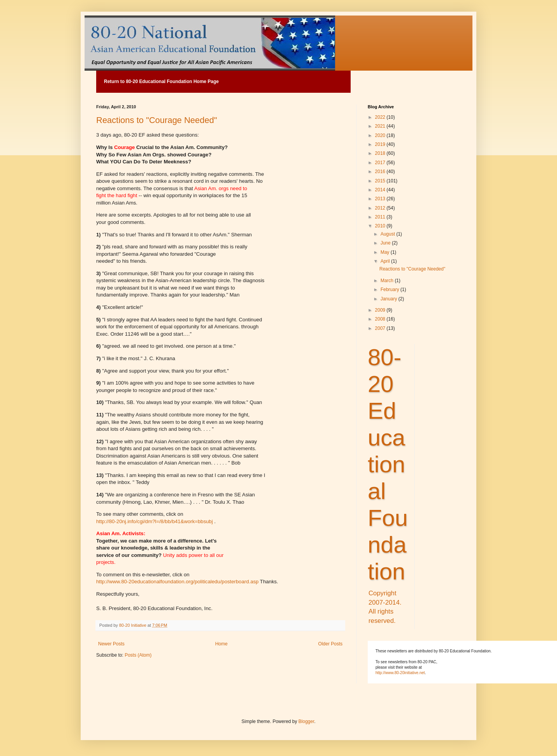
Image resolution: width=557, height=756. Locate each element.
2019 (381, 144)
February (390, 290)
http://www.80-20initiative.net (400, 673)
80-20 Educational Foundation (388, 464)
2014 (381, 190)
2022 (381, 117)
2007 (381, 328)
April (386, 261)
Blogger (306, 721)
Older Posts (330, 644)
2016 (381, 172)
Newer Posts (111, 644)
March (388, 281)
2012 (381, 208)
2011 (381, 217)
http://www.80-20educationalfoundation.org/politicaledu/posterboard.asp (178, 582)
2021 (381, 126)
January (389, 299)
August (388, 234)
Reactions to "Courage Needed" (157, 120)
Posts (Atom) (138, 655)
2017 (381, 163)
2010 (381, 226)
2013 (381, 199)
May (386, 252)
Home (221, 644)
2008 (381, 319)
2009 (381, 310)
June (386, 243)
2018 (381, 153)
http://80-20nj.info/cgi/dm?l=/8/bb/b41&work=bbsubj (155, 521)
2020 (381, 135)
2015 (381, 181)
